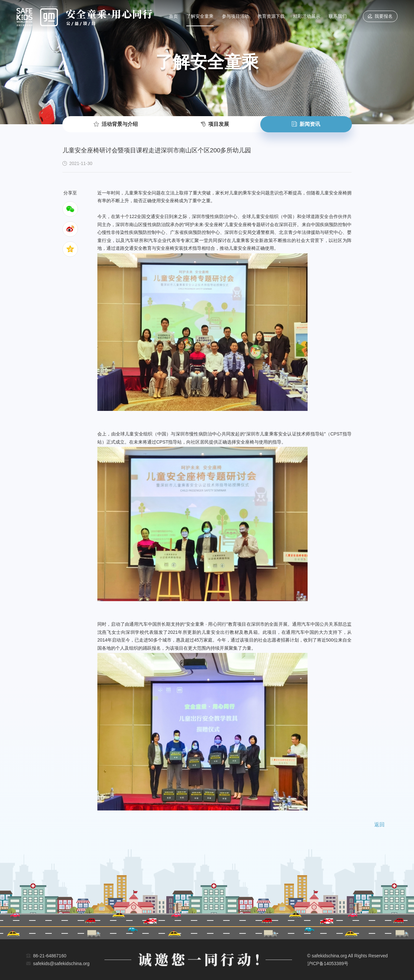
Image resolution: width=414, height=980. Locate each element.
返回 (379, 825)
